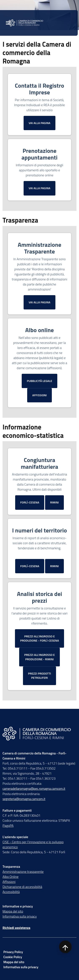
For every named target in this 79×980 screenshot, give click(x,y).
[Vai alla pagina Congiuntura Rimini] (54, 502)
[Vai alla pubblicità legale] (39, 381)
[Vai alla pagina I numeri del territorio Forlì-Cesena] (30, 566)
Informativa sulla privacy (20, 916)
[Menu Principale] (8, 23)
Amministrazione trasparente (23, 872)
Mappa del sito (13, 911)
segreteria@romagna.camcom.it (24, 799)
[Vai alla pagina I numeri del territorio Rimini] (54, 566)
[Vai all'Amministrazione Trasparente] (39, 302)
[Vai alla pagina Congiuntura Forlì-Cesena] (30, 502)
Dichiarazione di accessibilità (22, 887)
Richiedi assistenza (16, 928)
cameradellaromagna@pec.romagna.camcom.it (34, 789)
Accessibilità (11, 892)
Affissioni (9, 882)
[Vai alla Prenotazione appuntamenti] (39, 188)
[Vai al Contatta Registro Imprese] (39, 123)
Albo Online (11, 877)
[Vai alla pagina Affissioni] (39, 395)
